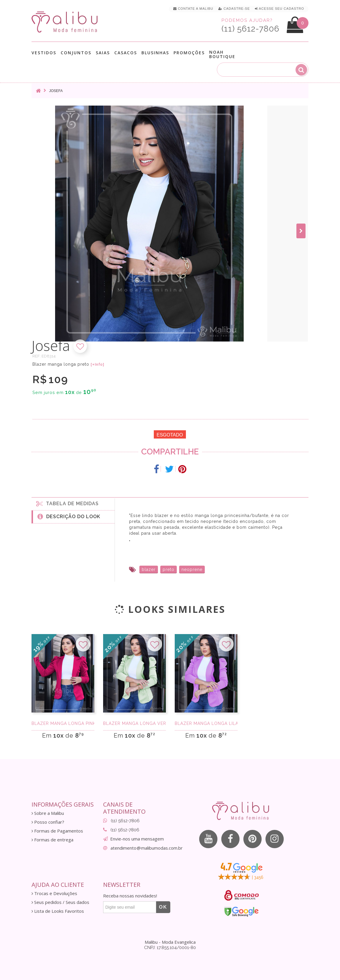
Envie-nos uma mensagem (137, 839)
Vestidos (44, 53)
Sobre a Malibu (48, 813)
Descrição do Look (69, 516)
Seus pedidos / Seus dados (60, 902)
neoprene (192, 569)
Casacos (126, 53)
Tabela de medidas (67, 503)
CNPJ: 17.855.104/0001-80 (170, 948)
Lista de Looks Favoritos (58, 911)
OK (163, 907)
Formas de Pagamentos (57, 831)
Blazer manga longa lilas (206, 723)
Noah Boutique (222, 54)
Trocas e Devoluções (54, 893)
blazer (149, 569)
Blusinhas (155, 53)
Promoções (189, 53)
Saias (103, 53)
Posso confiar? (48, 822)
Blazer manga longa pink (63, 723)
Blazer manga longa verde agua (134, 723)
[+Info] (98, 365)
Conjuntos (76, 53)
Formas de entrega (52, 840)
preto (169, 569)
